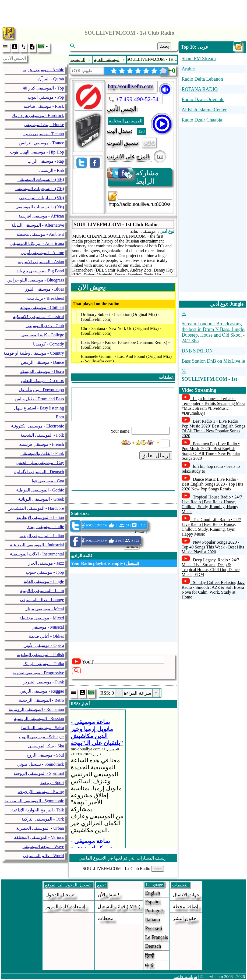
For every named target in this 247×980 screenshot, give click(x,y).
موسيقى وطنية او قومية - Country (34, 353)
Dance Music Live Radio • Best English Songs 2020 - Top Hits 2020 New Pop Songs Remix (212, 484)
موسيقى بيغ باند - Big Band (40, 271)
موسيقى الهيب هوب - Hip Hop (37, 152)
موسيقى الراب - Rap (46, 161)
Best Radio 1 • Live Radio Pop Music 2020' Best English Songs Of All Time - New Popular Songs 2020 (213, 428)
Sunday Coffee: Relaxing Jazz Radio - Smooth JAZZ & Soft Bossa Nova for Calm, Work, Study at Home (213, 590)
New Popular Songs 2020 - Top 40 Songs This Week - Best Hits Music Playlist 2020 (213, 547)
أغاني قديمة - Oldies (46, 636)
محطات (106, 918)
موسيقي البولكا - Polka (44, 664)
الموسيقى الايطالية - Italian (40, 517)
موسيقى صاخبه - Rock (44, 106)
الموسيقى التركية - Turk (43, 819)
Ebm (60, 417)
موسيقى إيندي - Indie (45, 527)
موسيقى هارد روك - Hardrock (38, 115)
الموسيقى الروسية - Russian (39, 719)
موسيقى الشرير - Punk (44, 682)
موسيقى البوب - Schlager (41, 737)
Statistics (79, 513)
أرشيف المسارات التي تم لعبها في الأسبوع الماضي (123, 858)
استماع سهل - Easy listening (39, 408)
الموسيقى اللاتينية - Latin (42, 591)
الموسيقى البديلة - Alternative (38, 225)
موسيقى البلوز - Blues (45, 289)
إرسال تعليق (156, 455)
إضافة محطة (186, 907)
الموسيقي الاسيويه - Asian (41, 262)
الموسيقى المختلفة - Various (39, 837)
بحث (164, 46)
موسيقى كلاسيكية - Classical (38, 317)
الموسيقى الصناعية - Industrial (37, 545)
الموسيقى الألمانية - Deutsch (39, 472)
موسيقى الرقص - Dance (43, 362)
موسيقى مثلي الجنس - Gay (40, 463)
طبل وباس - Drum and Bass (39, 399)
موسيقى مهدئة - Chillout (42, 307)
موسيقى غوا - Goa (48, 481)
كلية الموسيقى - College (43, 335)
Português (155, 911)
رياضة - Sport (52, 783)
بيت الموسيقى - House (44, 125)
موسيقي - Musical (48, 627)
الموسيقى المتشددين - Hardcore (36, 508)
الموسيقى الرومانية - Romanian (36, 709)
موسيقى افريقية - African (41, 216)
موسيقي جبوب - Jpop (45, 572)
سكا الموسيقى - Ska (46, 746)
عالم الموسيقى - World (43, 856)
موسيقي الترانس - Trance (41, 143)
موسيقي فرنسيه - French (42, 444)
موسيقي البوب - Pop (46, 97)
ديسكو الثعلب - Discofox (42, 381)
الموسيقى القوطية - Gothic (40, 490)
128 (141, 131)
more (157, 869)
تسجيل (132, 563)
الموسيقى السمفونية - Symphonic (34, 801)
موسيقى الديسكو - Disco (42, 371)
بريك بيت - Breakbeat (46, 298)
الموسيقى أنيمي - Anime (42, 253)
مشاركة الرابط (133, 177)
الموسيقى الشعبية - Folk (42, 435)
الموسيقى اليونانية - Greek (41, 499)
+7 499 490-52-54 (137, 99)
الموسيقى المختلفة (126, 121)
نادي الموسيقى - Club (45, 326)
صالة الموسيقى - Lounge (42, 600)
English (152, 893)
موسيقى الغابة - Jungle (44, 581)
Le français (156, 937)
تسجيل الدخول (60, 895)
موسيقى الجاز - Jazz (46, 563)
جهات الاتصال (186, 895)
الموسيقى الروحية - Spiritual (39, 773)
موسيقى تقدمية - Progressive (38, 673)
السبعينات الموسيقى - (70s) (40, 189)
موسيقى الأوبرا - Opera (44, 645)
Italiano (152, 920)
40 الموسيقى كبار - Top (43, 88)
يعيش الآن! (109, 895)
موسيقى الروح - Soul (45, 755)
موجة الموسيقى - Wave (43, 847)
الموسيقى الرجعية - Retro (41, 700)
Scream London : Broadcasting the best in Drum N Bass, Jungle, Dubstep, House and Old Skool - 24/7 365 (214, 332)
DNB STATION (197, 351)
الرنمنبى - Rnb (51, 170)
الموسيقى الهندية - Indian (42, 536)
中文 (150, 965)
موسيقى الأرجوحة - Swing (41, 792)
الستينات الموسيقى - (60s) (41, 179)
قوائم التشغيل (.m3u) (119, 907)
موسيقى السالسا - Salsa (43, 728)
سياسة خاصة (185, 977)
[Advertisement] (123, 12)
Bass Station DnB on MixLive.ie (213, 361)
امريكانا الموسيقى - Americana (37, 243)
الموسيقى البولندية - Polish (40, 655)
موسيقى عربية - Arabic (43, 70)
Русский (154, 928)
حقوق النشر (185, 918)
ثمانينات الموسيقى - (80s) (42, 198)
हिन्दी (150, 956)
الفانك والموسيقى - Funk (42, 453)
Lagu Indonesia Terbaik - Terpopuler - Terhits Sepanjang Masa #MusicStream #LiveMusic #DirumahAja (214, 406)
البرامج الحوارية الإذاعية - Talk (38, 810)
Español (153, 902)
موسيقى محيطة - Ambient (40, 234)
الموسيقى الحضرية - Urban (40, 828)
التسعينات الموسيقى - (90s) (40, 207)
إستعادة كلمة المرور (65, 907)
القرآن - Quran (51, 79)
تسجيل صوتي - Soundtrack (41, 764)
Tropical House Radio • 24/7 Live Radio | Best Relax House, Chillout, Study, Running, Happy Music (212, 504)
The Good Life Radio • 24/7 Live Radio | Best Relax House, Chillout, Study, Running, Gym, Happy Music (211, 527)
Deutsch (153, 946)
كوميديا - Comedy (49, 344)
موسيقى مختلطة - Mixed (42, 618)
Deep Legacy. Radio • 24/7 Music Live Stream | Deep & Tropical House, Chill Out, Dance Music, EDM (211, 567)
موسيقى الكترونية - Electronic (38, 426)
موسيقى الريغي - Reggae (42, 691)
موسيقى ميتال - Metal (44, 609)
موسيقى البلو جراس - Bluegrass (36, 280)
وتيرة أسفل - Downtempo (41, 390)
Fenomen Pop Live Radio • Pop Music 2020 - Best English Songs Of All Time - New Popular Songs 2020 (211, 451)
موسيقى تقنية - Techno (44, 134)
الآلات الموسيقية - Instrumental (37, 554)
